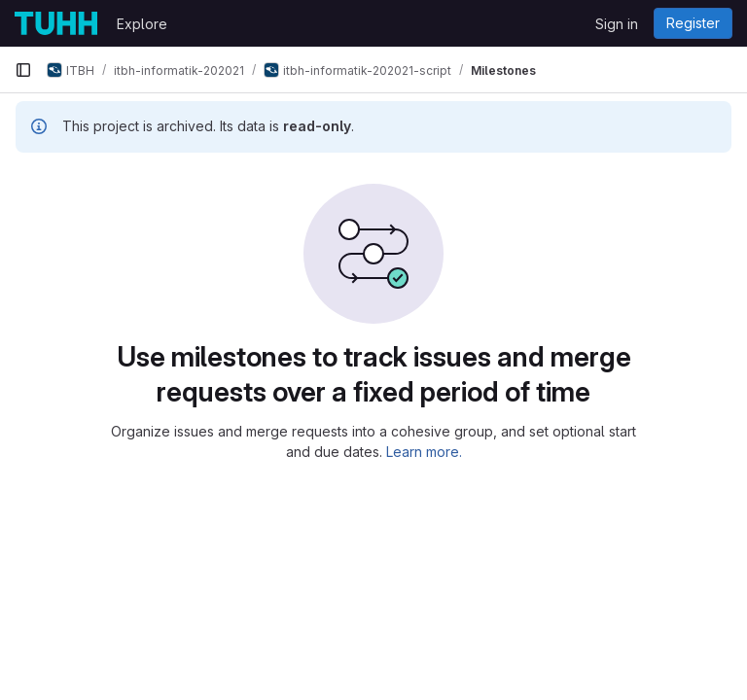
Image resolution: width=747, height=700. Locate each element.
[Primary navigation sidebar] (23, 70)
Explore (142, 24)
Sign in (617, 24)
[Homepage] (56, 23)
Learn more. (424, 452)
